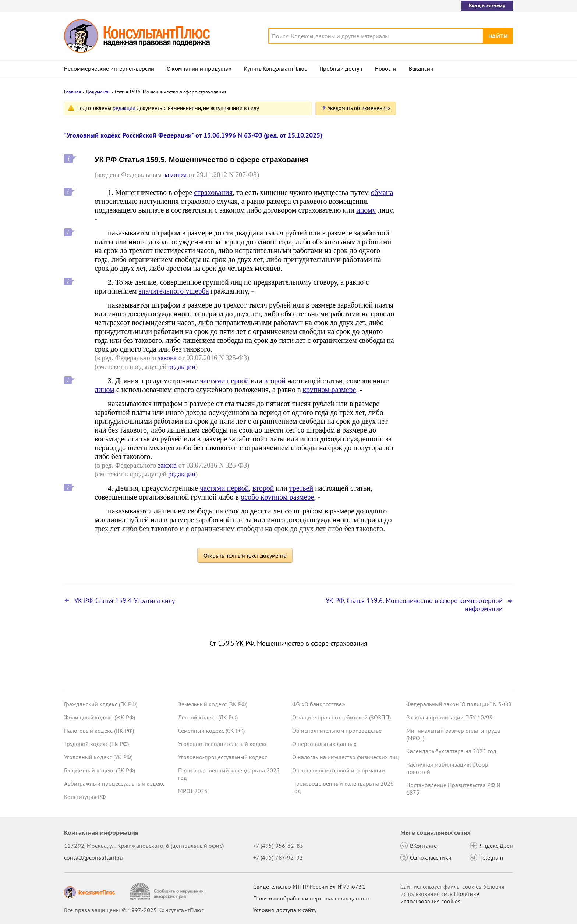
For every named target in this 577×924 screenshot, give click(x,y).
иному (366, 210)
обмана (382, 192)
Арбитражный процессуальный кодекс (114, 783)
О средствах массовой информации (339, 770)
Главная (73, 92)
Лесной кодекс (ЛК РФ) (208, 717)
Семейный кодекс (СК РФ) (211, 731)
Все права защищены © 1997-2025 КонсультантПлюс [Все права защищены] (134, 910)
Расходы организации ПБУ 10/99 (449, 717)
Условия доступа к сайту (285, 910)
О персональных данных (324, 744)
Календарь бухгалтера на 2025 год (451, 751)
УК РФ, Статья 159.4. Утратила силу (125, 601)
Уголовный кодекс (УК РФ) (98, 757)
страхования (213, 192)
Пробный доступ (341, 69)
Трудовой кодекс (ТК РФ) (96, 744)
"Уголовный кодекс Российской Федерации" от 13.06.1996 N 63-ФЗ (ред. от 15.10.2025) (193, 135)
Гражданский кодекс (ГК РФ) (101, 704)
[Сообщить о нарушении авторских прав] (168, 891)
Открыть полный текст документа (245, 555)
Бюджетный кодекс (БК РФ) (100, 770)
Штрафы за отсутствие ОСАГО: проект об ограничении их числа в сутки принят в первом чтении (457, 272)
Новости (386, 69)
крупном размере (329, 390)
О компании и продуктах (199, 69)
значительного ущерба (174, 291)
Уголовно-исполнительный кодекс (223, 744)
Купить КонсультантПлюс (275, 69)
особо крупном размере (277, 497)
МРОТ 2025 (193, 791)
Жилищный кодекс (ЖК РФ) (100, 717)
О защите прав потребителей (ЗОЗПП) (341, 717)
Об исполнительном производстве (337, 731)
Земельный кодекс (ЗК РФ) (213, 704)
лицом (105, 390)
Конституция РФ (85, 797)
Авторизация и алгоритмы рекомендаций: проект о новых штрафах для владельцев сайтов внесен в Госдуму (450, 148)
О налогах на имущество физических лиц (346, 757)
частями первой (224, 381)
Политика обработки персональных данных (311, 898)
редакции (124, 108)
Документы (98, 92)
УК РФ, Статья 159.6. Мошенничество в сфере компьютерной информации (414, 605)
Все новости (425, 295)
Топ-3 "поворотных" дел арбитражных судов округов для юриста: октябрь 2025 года (457, 232)
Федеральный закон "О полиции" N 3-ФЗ (459, 704)
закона (167, 358)
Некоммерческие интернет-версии (109, 69)
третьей (301, 488)
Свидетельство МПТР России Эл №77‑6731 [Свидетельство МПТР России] (309, 886)
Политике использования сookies (440, 898)
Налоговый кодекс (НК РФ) (99, 731)
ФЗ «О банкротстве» (319, 704)
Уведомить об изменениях (359, 108)
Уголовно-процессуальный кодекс (223, 757)
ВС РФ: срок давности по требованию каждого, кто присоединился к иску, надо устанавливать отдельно (456, 191)
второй (275, 381)
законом (175, 175)
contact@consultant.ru (93, 857)
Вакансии (421, 69)
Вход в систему (487, 6)
